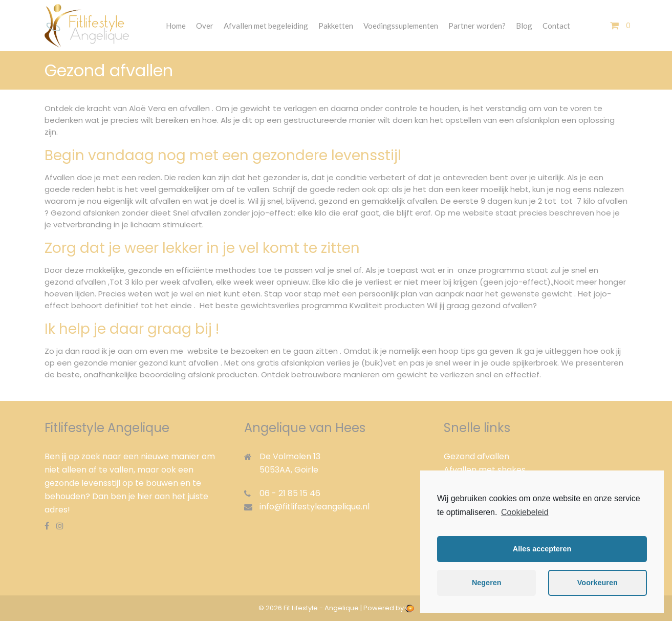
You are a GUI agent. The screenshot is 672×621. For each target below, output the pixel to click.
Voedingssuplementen (401, 26)
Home (176, 26)
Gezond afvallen (476, 456)
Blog (524, 26)
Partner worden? (477, 26)
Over (205, 26)
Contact (556, 26)
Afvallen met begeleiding (266, 26)
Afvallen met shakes (485, 470)
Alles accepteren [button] (542, 549)
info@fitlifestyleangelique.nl (315, 507)
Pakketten (336, 26)
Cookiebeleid (525, 512)
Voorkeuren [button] (598, 583)
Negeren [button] (487, 583)
